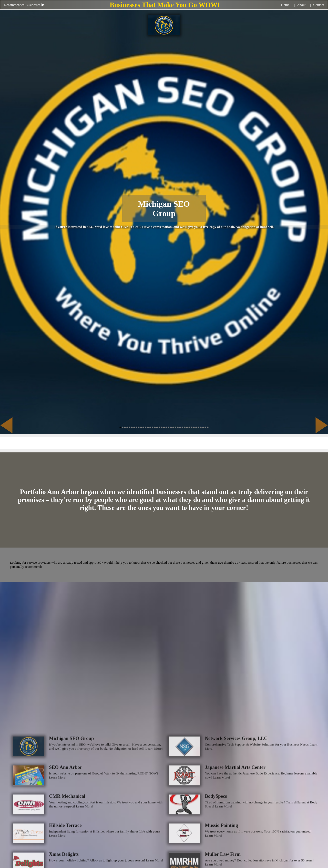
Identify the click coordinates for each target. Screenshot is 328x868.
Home (285, 5)
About (301, 5)
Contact (319, 5)
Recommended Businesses (22, 5)
